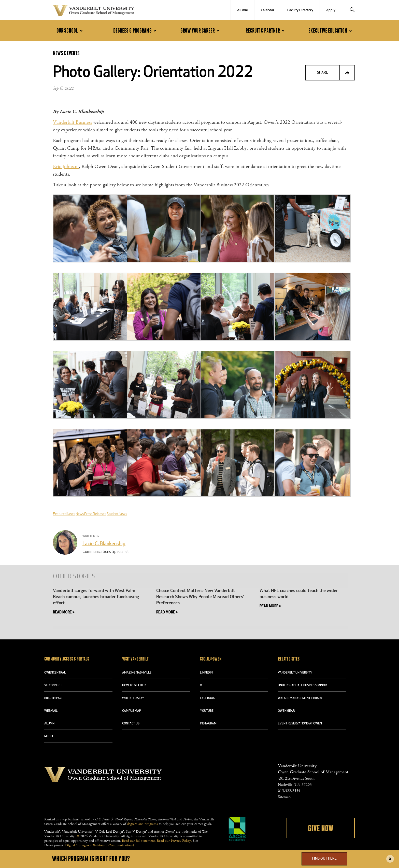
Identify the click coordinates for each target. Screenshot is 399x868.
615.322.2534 (289, 791)
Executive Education (331, 31)
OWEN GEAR (286, 711)
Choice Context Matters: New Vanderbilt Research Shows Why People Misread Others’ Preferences (200, 597)
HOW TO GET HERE (135, 685)
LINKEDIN (206, 673)
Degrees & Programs (136, 31)
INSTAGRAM (208, 724)
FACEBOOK (207, 698)
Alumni (243, 10)
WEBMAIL (51, 711)
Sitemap (284, 797)
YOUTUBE (207, 711)
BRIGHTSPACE (54, 698)
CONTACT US (131, 724)
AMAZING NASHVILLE (137, 673)
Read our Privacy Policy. (174, 841)
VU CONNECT (53, 685)
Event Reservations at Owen (300, 724)
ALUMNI (50, 724)
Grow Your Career (201, 31)
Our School (70, 31)
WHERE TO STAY (133, 698)
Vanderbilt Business (72, 122)
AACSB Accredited (237, 829)
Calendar (268, 10)
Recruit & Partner (266, 31)
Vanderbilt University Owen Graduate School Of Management (94, 11)
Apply (331, 10)
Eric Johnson (66, 167)
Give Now (321, 829)
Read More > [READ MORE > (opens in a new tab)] (64, 613)
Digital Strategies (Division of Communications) (99, 845)
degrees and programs (142, 824)
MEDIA (49, 736)
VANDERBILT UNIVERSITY (295, 673)
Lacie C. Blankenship (104, 544)
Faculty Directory (300, 10)
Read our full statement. (139, 841)
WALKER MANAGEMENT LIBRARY (300, 698)
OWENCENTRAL (55, 673)
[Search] (352, 10)
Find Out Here (324, 859)
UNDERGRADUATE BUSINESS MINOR (302, 685)
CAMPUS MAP (132, 711)
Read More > (167, 613)
